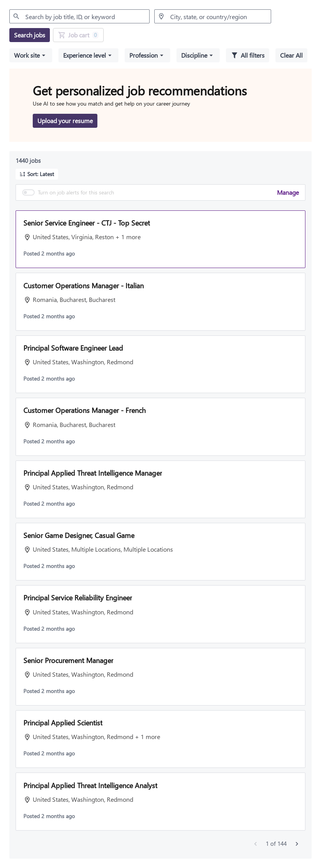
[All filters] (248, 55)
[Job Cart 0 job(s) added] (78, 35)
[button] (31, 55)
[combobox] (79, 16)
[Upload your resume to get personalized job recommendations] (65, 121)
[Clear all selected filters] (291, 55)
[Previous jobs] (256, 844)
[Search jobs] (30, 35)
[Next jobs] (297, 844)
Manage (288, 192)
